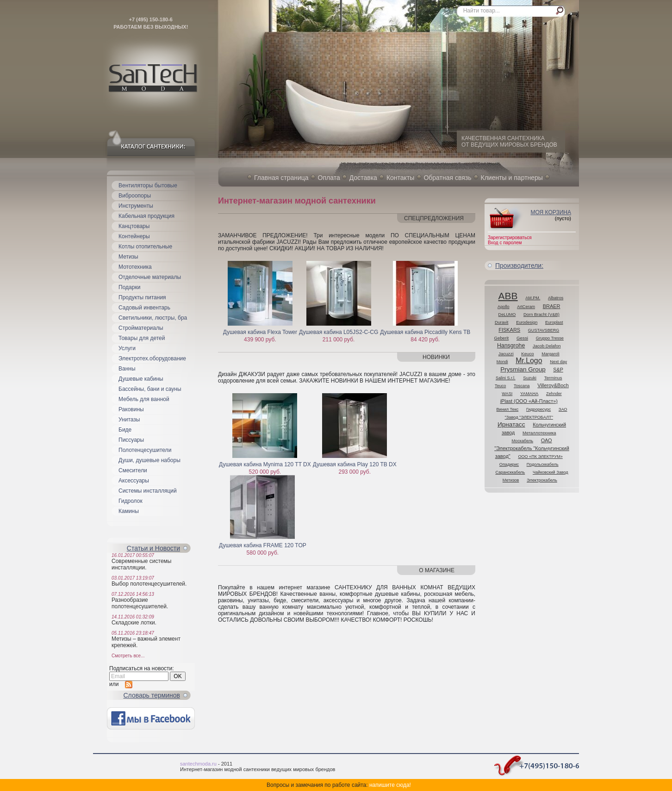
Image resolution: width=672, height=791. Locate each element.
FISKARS (509, 330)
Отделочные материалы (150, 277)
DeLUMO (507, 315)
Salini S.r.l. (506, 378)
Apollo (504, 307)
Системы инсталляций (148, 491)
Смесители (133, 470)
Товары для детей (142, 338)
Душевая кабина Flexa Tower (260, 332)
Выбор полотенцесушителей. (149, 584)
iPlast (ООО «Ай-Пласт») (529, 401)
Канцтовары (134, 226)
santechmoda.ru (198, 764)
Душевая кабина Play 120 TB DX (355, 464)
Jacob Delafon (547, 346)
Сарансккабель (510, 472)
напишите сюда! (390, 785)
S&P (558, 370)
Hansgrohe (511, 346)
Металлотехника (539, 433)
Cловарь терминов (152, 695)
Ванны (127, 369)
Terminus (553, 378)
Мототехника (135, 267)
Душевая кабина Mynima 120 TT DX (265, 464)
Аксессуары (134, 481)
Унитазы (129, 420)
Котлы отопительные (145, 247)
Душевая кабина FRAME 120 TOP (263, 545)
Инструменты (136, 206)
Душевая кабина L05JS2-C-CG (339, 332)
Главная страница (281, 178)
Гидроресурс (538, 409)
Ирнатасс (511, 424)
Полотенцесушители (145, 450)
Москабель (522, 441)
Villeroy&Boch (553, 385)
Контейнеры (134, 236)
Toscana (522, 386)
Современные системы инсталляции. (142, 564)
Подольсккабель (543, 464)
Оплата (329, 178)
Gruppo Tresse (550, 338)
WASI (507, 394)
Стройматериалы (141, 328)
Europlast (554, 322)
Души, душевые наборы (149, 460)
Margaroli (551, 354)
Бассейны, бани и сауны (150, 389)
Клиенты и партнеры (512, 178)
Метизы (128, 257)
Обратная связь (447, 178)
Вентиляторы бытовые (148, 185)
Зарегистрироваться (510, 238)
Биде (125, 430)
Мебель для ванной (144, 399)
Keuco (527, 354)
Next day (558, 362)
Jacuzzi (506, 354)
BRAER (552, 306)
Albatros (556, 298)
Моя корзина (551, 212)
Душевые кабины (141, 379)
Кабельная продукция (146, 216)
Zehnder (554, 394)
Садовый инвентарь (144, 308)
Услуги (127, 348)
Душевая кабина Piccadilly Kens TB (425, 332)
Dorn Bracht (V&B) (541, 314)
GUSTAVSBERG (544, 330)
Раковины (131, 409)
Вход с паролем (505, 243)
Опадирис (509, 464)
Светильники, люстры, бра (153, 318)
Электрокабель (542, 480)
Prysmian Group (523, 369)
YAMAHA (529, 393)
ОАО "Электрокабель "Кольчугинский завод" (532, 448)
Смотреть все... (128, 656)
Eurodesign (527, 322)
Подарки (129, 287)
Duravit (502, 322)
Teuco (500, 386)
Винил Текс (508, 409)
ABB (508, 296)
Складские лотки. (134, 623)
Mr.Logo (529, 361)
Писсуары (131, 440)
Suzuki (530, 378)
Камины (129, 511)
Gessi (522, 338)
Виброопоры (135, 196)
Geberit (502, 338)
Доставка (363, 178)
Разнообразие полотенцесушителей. (140, 603)
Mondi (502, 362)
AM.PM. (533, 298)
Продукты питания (142, 297)
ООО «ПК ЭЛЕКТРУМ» (540, 457)
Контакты (400, 178)
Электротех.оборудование (152, 358)
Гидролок (131, 501)
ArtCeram (526, 307)
